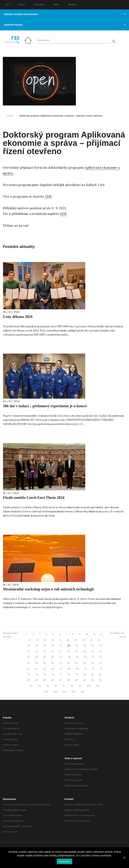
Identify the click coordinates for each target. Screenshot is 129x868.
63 (28, 669)
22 (99, 640)
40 (84, 652)
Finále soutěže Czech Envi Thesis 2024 (34, 498)
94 (39, 686)
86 (52, 680)
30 (85, 646)
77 (61, 674)
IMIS (57, 5)
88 (68, 680)
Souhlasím (65, 862)
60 (84, 663)
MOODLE (40, 5)
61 (92, 663)
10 (87, 634)
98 (72, 686)
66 (53, 669)
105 (74, 692)
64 (36, 669)
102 (46, 692)
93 (31, 686)
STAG (22, 5)
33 (29, 652)
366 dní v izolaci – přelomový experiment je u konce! (45, 406)
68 (69, 669)
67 (61, 669)
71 (93, 669)
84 (37, 680)
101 (98, 686)
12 (102, 634)
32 (100, 646)
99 (80, 686)
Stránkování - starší (118, 635)
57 (60, 663)
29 (77, 646)
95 (47, 686)
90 (84, 680)
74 (37, 674)
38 (68, 652)
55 (45, 663)
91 (92, 680)
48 (69, 657)
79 (77, 674)
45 (45, 657)
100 (89, 686)
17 (60, 640)
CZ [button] (8, 5)
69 (77, 669)
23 (29, 646)
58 (68, 663)
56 (52, 663)
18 (68, 640)
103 (55, 692)
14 (38, 640)
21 (91, 640)
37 (60, 652)
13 (30, 640)
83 (29, 680)
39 (76, 652)
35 (45, 652)
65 (45, 669)
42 (100, 652)
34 (37, 652)
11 (94, 634)
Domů (10, 116)
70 (85, 669)
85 (45, 680)
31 (93, 646)
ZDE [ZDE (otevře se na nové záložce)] (48, 196)
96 (56, 686)
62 (100, 663)
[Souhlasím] (124, 858)
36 (52, 652)
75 (45, 674)
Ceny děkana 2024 (18, 317)
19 (76, 640)
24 (37, 646)
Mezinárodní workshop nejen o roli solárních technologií (48, 589)
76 (53, 674)
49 (77, 657)
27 (61, 646)
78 (69, 674)
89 (76, 680)
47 (61, 657)
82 (100, 674)
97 (64, 686)
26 (53, 646)
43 (28, 657)
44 (36, 657)
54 (37, 663)
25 (45, 646)
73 (29, 674)
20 (83, 640)
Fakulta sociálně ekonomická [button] (65, 14)
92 (100, 680)
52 (101, 657)
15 (45, 640)
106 (83, 692)
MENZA (72, 5)
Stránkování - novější (11, 635)
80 (85, 674)
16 (53, 640)
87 (60, 680)
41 (92, 652)
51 (93, 657)
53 (29, 663)
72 (101, 669)
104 (64, 692)
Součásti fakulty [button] (65, 25)
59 (76, 663)
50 (85, 657)
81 (93, 674)
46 (53, 657)
